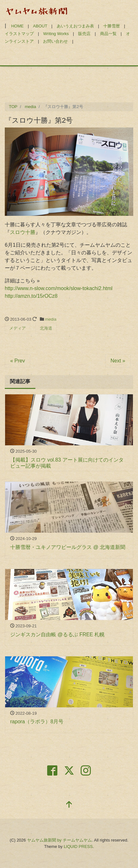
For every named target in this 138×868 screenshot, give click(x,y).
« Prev (18, 361)
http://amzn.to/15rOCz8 (31, 296)
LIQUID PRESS (78, 846)
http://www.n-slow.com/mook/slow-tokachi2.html (59, 288)
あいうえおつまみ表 (75, 26)
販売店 (84, 34)
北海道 (46, 328)
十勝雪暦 (112, 26)
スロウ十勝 (23, 232)
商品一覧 (108, 34)
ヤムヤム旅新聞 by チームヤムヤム (59, 840)
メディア (18, 328)
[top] (69, 805)
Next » (118, 361)
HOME (17, 26)
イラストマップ (19, 34)
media (51, 319)
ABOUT (40, 26)
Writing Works (56, 34)
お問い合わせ (55, 41)
